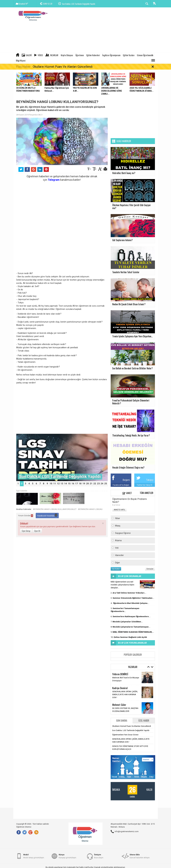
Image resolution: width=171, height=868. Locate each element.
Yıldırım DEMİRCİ (120, 674)
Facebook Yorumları (47, 515)
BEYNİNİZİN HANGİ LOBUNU (90, 509)
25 (106, 484)
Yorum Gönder (26, 516)
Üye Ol (37, 531)
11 (55, 484)
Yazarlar (54, 55)
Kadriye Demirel (120, 688)
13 (62, 484)
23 (98, 484)
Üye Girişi (26, 531)
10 (51, 484)
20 (87, 484)
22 (95, 484)
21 (91, 484)
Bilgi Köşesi (21, 60)
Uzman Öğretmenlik (145, 55)
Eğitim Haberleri (93, 55)
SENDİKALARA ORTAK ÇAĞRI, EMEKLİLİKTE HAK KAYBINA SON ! (125, 694)
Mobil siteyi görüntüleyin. (34, 856)
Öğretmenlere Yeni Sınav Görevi (125, 735)
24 (102, 484)
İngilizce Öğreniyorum (111, 55)
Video (40, 55)
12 (58, 484)
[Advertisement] (104, 30)
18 (80, 484)
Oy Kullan (116, 569)
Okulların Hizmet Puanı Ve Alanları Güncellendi (63, 67)
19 (84, 484)
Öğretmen (80, 55)
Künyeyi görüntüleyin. (68, 856)
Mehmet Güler (119, 705)
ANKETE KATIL (119, 510)
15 (69, 484)
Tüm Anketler (147, 493)
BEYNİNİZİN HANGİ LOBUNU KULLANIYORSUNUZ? (55, 509)
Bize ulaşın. (99, 856)
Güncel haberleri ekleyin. (140, 856)
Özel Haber (144, 721)
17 (76, 484)
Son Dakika (122, 721)
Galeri (29, 55)
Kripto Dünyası (67, 55)
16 (73, 484)
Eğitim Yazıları (129, 55)
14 (66, 484)
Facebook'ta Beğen (121, 485)
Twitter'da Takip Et (145, 485)
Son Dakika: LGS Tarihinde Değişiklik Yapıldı (79, 4)
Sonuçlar (150, 569)
